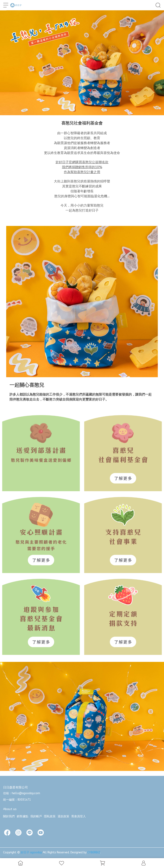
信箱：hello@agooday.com (22, 793)
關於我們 (9, 816)
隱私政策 (50, 816)
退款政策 (63, 816)
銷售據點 (23, 816)
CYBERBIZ (94, 852)
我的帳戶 (36, 816)
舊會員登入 (78, 816)
